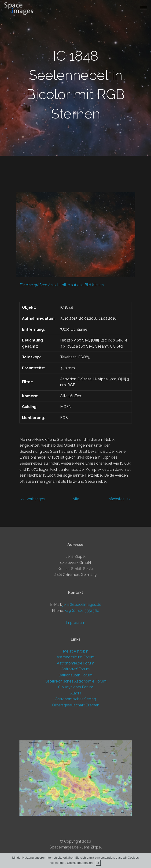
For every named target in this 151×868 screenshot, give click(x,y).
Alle (76, 499)
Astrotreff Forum (75, 724)
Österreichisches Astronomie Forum (76, 736)
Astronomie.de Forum (76, 718)
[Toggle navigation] (144, 8)
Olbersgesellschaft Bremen (76, 760)
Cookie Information (80, 864)
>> (129, 499)
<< (22, 499)
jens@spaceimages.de (82, 669)
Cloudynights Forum (76, 742)
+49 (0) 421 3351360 (82, 675)
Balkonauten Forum (75, 730)
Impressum (75, 687)
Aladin (76, 748)
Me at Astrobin (76, 706)
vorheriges (36, 499)
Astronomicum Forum (76, 712)
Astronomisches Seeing (76, 754)
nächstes (116, 499)
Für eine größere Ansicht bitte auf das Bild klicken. (62, 285)
